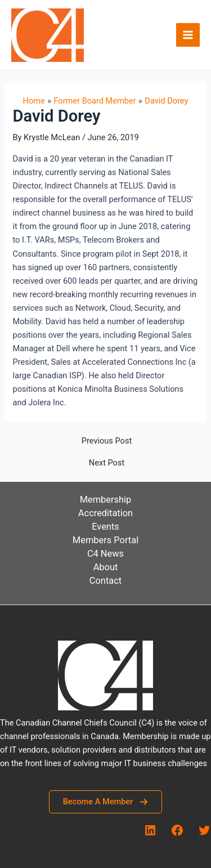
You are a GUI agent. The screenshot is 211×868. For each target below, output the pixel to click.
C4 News (105, 554)
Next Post (107, 463)
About (106, 567)
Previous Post (107, 441)
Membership (106, 500)
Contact (105, 581)
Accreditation (105, 513)
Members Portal (105, 540)
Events (105, 527)
